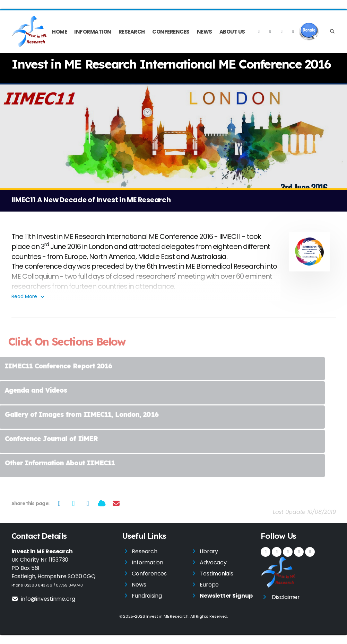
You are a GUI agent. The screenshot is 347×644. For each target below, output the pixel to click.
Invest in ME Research (167, 616)
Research (132, 32)
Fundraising (147, 596)
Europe (209, 585)
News (205, 32)
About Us (232, 32)
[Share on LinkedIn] (88, 503)
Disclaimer (286, 597)
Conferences (171, 32)
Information (93, 32)
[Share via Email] (116, 503)
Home (59, 32)
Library (209, 551)
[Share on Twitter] (73, 503)
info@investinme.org (43, 599)
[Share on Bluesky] (102, 503)
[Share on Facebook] (59, 503)
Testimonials (216, 574)
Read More (28, 296)
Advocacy (213, 562)
